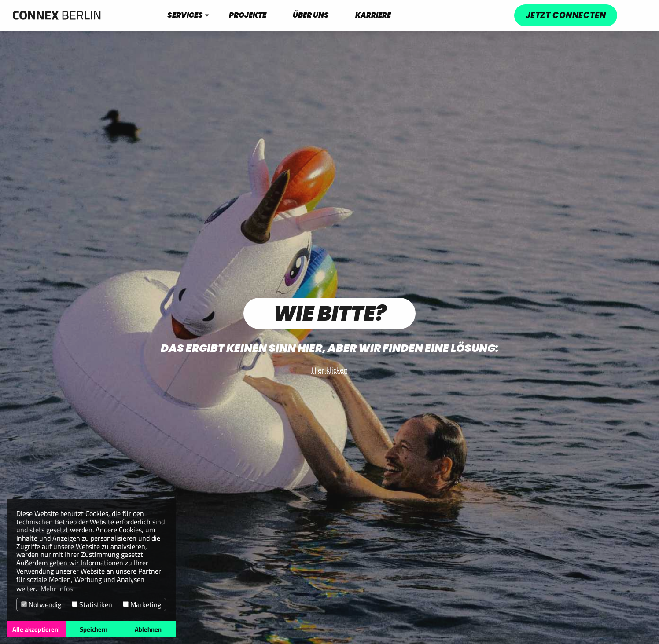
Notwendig (41, 605)
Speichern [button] (94, 629)
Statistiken (92, 605)
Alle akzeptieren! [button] (36, 629)
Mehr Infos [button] (57, 589)
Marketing (142, 605)
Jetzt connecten (566, 15)
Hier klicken (329, 370)
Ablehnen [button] (148, 629)
